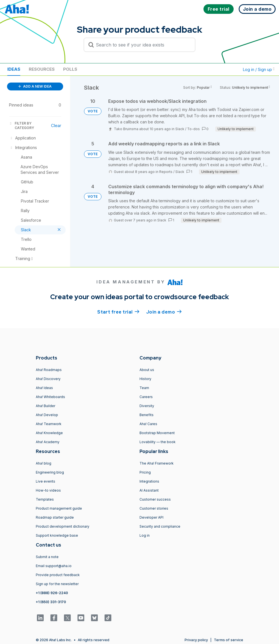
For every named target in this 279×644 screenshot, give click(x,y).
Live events (46, 481)
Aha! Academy (48, 442)
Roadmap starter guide (55, 517)
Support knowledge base (57, 535)
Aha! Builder (46, 406)
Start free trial (118, 312)
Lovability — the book (158, 442)
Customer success (155, 499)
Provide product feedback (58, 575)
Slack (180, 129)
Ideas (14, 69)
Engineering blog (50, 472)
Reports (166, 172)
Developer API (151, 517)
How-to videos (48, 490)
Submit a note (47, 557)
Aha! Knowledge (49, 433)
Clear (56, 126)
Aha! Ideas (44, 388)
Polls (70, 69)
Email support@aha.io (54, 566)
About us (147, 370)
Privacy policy (196, 640)
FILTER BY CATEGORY (22, 126)
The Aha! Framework (157, 463)
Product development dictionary (63, 526)
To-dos (193, 129)
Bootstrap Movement (157, 433)
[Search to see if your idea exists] (142, 45)
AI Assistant (149, 490)
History (145, 379)
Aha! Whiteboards (50, 397)
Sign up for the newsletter (57, 584)
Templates (45, 499)
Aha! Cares (148, 424)
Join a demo (164, 312)
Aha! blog (44, 463)
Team (144, 388)
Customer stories (154, 508)
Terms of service (229, 640)
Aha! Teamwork (49, 424)
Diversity (147, 406)
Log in (145, 535)
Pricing (145, 472)
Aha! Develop (47, 415)
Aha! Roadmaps (49, 370)
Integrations (149, 481)
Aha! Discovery (48, 379)
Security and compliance (160, 526)
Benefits (147, 415)
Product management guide (59, 508)
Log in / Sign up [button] (259, 69)
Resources (42, 69)
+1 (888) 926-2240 (52, 593)
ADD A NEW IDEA (35, 86)
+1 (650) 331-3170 (51, 602)
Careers (146, 397)
